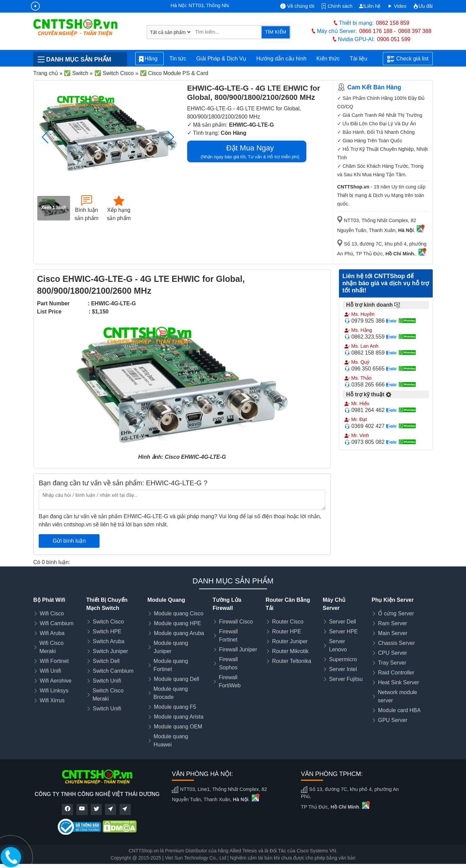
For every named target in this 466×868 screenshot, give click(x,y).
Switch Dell (106, 661)
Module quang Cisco (179, 613)
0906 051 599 (394, 39)
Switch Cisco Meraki (108, 695)
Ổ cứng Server (396, 613)
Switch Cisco (108, 622)
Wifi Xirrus (52, 700)
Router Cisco (288, 622)
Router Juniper (290, 641)
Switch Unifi (107, 681)
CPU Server (392, 653)
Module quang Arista (179, 717)
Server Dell (343, 622)
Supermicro (343, 659)
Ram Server (392, 623)
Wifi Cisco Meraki (51, 647)
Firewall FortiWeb (230, 681)
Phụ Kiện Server (393, 600)
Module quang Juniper (171, 647)
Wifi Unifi (50, 671)
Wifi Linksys (54, 691)
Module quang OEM (178, 727)
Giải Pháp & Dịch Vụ (221, 59)
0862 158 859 (393, 23)
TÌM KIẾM (275, 32)
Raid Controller (396, 673)
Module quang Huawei (171, 740)
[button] (171, 137)
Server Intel (343, 669)
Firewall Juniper (238, 649)
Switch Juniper (110, 651)
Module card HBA (399, 710)
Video (397, 6)
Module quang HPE (177, 623)
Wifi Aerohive (56, 681)
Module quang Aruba (179, 633)
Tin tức (178, 59)
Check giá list (408, 59)
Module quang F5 (175, 707)
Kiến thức (328, 59)
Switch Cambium (113, 671)
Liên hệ (370, 6)
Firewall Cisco (236, 622)
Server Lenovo (338, 645)
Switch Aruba (109, 641)
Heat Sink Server (399, 682)
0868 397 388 (415, 31)
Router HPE (286, 631)
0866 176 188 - (378, 31)
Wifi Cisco (52, 613)
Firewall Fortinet (228, 636)
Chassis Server (396, 643)
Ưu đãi (423, 6)
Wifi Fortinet (54, 661)
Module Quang (166, 600)
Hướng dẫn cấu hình (282, 59)
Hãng (149, 59)
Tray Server (392, 663)
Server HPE (343, 631)
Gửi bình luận (69, 541)
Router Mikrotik (290, 651)
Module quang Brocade (171, 693)
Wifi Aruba (52, 633)
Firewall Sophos (228, 663)
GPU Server (393, 720)
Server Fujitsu (346, 679)
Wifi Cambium (57, 623)
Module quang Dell (176, 679)
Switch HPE (107, 631)
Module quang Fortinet (171, 665)
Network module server (397, 696)
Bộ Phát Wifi (49, 600)
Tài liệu (362, 59)
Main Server (393, 633)
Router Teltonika (292, 661)
